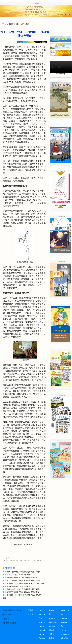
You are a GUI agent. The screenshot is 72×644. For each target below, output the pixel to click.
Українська (65, 634)
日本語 (52, 630)
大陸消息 (25, 24)
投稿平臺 (6, 619)
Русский (64, 614)
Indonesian (53, 622)
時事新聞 (13, 24)
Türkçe (64, 630)
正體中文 (32, 610)
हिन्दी (51, 614)
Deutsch (42, 622)
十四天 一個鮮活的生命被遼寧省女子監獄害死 (23, 581)
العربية (41, 610)
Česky (41, 618)
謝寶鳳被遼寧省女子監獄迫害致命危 (19, 586)
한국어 (52, 634)
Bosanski (42, 614)
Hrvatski (52, 618)
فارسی (41, 634)
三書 (38, 325)
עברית (51, 610)
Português (65, 610)
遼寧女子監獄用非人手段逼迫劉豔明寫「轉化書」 (24, 572)
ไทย (63, 626)
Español (42, 630)
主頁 (4, 24)
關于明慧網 (7, 615)
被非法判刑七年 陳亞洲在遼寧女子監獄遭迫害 (23, 595)
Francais (42, 638)
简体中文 (32, 614)
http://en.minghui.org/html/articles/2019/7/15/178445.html (24, 560)
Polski (51, 638)
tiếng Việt (65, 638)
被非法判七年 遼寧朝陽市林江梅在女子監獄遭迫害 (25, 583)
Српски (64, 622)
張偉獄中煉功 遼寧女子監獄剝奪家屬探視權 (22, 589)
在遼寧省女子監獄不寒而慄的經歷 (18, 575)
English (41, 626)
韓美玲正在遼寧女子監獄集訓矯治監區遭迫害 (22, 592)
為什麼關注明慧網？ (10, 623)
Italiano (52, 626)
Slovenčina (65, 618)
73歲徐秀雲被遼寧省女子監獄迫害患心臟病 (21, 578)
